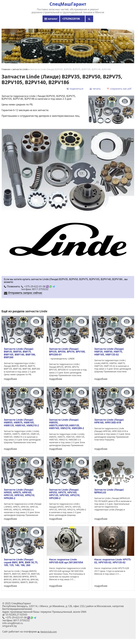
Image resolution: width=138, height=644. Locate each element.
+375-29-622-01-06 (38, 286)
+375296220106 (72, 19)
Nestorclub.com (49, 632)
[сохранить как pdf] (119, 89)
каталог (51, 19)
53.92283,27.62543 (16, 615)
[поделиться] (75, 89)
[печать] (95, 89)
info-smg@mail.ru (13, 623)
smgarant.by (10, 626)
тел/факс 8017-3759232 (35, 289)
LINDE (71, 359)
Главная (6, 69)
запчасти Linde (20, 69)
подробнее (10, 379)
